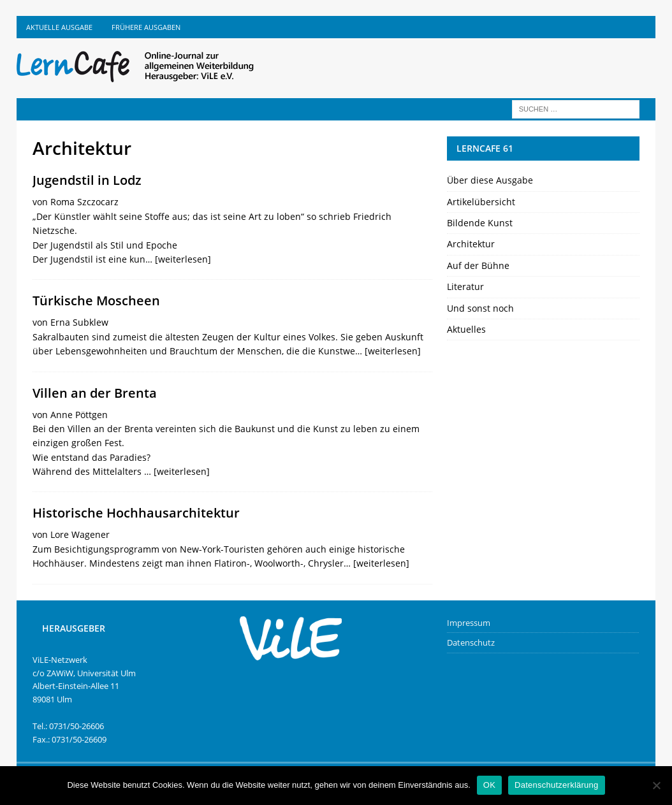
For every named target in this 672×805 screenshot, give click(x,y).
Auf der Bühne (478, 265)
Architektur (471, 244)
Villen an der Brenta (95, 393)
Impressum (469, 623)
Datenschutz (471, 642)
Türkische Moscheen (96, 301)
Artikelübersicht (481, 202)
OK (489, 785)
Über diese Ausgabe (490, 180)
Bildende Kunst (480, 223)
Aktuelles (466, 329)
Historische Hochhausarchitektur (136, 513)
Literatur (465, 286)
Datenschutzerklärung (556, 785)
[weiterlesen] (183, 259)
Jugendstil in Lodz (87, 180)
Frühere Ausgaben (146, 27)
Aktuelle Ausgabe (59, 27)
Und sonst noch (480, 308)
